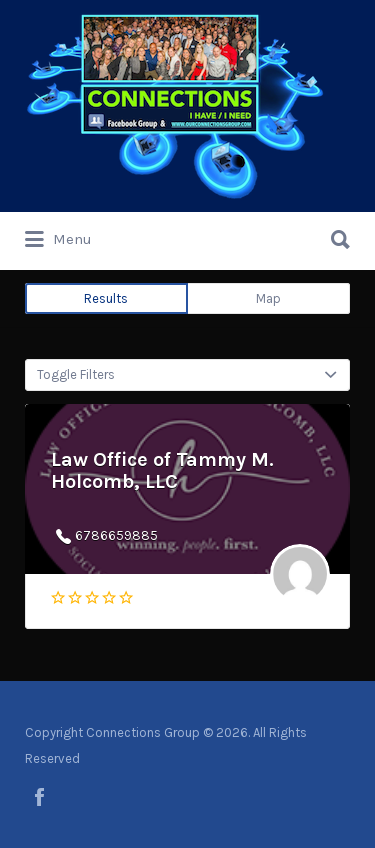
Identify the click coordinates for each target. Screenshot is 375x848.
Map (268, 298)
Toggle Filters (76, 374)
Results (106, 298)
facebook (39, 797)
